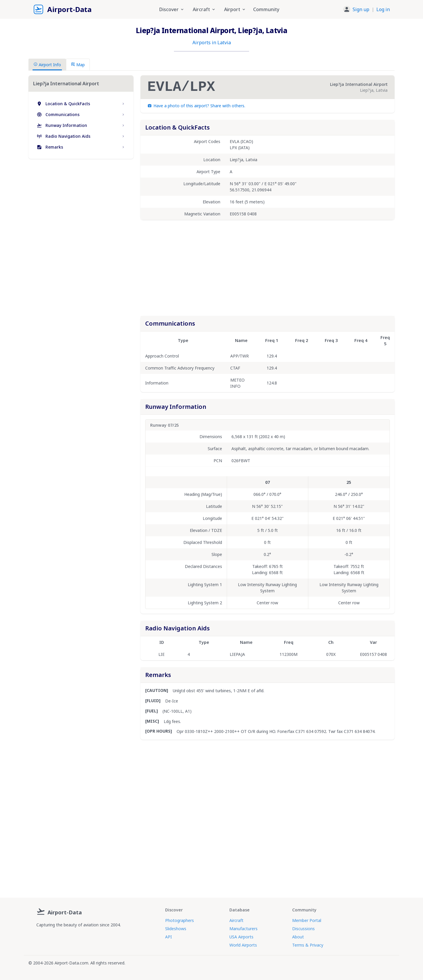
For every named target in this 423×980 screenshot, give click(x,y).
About (298, 937)
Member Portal (307, 920)
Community (266, 9)
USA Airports (241, 937)
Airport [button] (235, 9)
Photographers (180, 920)
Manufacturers (243, 929)
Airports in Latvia (212, 42)
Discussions (303, 929)
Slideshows (176, 929)
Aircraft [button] (204, 9)
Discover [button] (172, 9)
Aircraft (236, 920)
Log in (383, 9)
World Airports (243, 945)
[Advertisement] (81, 214)
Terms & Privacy (308, 945)
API (169, 937)
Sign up (361, 9)
